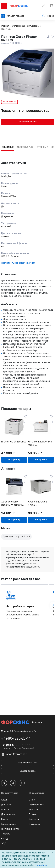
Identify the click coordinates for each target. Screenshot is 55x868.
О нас (32, 800)
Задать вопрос (28, 771)
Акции (4, 800)
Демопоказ (35, 824)
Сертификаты (36, 805)
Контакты (34, 819)
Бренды (5, 839)
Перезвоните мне (27, 763)
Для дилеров (8, 814)
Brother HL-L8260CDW (14, 442)
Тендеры (6, 834)
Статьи (33, 814)
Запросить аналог (28, 122)
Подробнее (41, 865)
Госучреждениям (10, 829)
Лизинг (5, 819)
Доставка (6, 805)
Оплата (5, 810)
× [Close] (52, 853)
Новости (33, 810)
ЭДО (4, 844)
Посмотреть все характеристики (18, 263)
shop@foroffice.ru (17, 754)
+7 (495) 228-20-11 (16, 739)
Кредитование (9, 824)
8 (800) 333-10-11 (17, 745)
